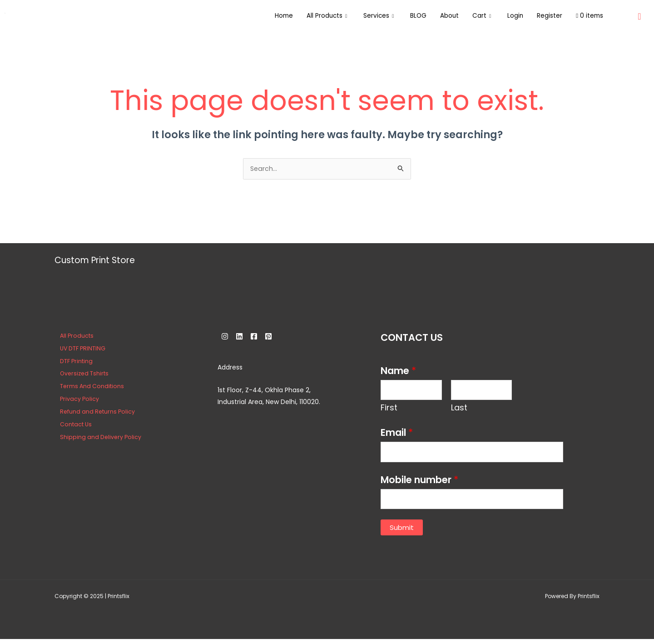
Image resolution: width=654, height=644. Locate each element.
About (440, 16)
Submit (402, 532)
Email (397, 435)
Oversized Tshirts (80, 374)
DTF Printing (71, 362)
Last (459, 410)
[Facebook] (265, 337)
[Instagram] (225, 337)
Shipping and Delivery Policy (96, 438)
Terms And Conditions (87, 387)
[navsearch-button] (639, 14)
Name (398, 372)
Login (509, 16)
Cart (474, 16)
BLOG (407, 16)
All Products (311, 16)
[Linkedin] (245, 337)
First (389, 410)
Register (545, 16)
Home (265, 16)
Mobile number (419, 483)
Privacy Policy (74, 400)
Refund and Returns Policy (93, 412)
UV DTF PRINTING (78, 349)
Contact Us (71, 425)
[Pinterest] (285, 337)
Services (366, 16)
